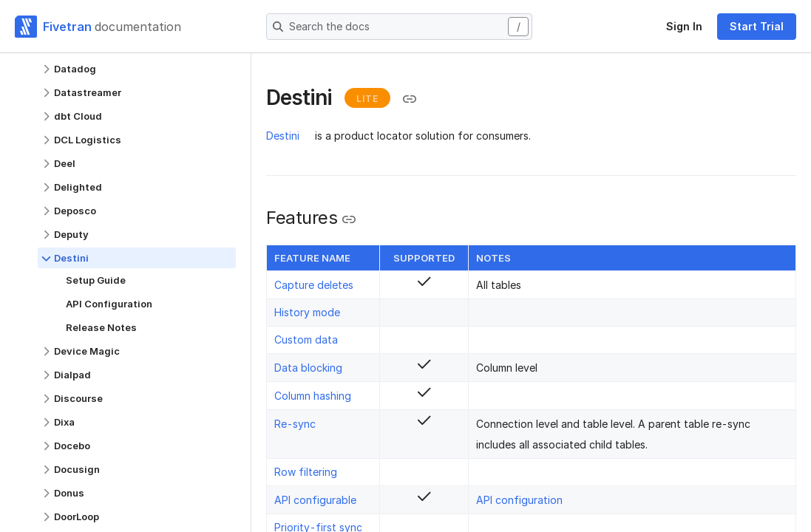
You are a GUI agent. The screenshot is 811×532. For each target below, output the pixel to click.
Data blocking (308, 368)
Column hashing (313, 396)
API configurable (315, 500)
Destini (283, 136)
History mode (307, 312)
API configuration (519, 500)
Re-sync (295, 424)
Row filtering (306, 472)
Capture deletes (314, 285)
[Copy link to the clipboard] (410, 99)
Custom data (306, 340)
